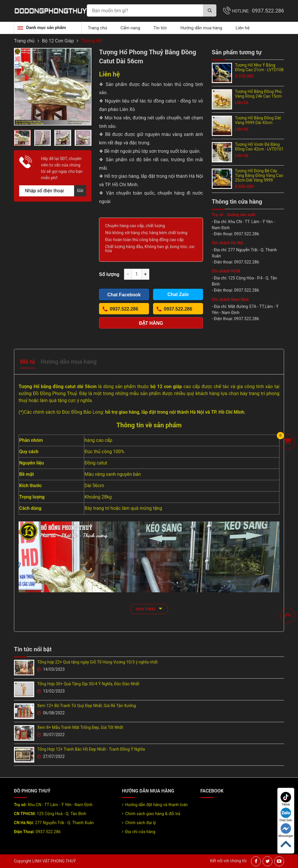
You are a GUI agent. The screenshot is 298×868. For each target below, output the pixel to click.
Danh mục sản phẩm (46, 28)
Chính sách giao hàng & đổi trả (153, 814)
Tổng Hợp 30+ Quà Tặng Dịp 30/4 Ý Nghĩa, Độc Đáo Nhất (88, 684)
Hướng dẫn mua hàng (201, 28)
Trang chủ (98, 28)
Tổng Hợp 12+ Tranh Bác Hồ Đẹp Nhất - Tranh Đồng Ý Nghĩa (91, 749)
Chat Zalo (286, 815)
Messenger (286, 830)
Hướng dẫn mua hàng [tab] (69, 362)
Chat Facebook (124, 295)
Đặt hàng (151, 323)
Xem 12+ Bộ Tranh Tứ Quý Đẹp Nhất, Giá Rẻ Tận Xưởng (87, 706)
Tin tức (160, 28)
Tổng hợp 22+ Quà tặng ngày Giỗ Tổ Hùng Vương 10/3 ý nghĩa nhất (97, 662)
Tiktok (286, 799)
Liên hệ (243, 28)
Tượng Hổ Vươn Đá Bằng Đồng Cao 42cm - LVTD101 (259, 147)
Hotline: (258, 11)
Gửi (80, 191)
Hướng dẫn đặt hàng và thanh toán (156, 805)
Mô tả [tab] (27, 362)
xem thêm (149, 608)
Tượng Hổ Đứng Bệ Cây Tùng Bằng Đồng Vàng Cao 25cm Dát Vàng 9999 (259, 175)
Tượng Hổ (91, 41)
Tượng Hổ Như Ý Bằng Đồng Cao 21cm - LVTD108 (259, 67)
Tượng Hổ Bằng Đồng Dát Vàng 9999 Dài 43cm (258, 120)
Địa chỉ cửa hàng (140, 832)
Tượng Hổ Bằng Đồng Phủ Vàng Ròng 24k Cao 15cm (258, 94)
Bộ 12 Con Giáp (58, 41)
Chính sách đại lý (140, 823)
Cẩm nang (130, 28)
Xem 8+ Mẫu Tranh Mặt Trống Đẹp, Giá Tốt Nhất (80, 727)
